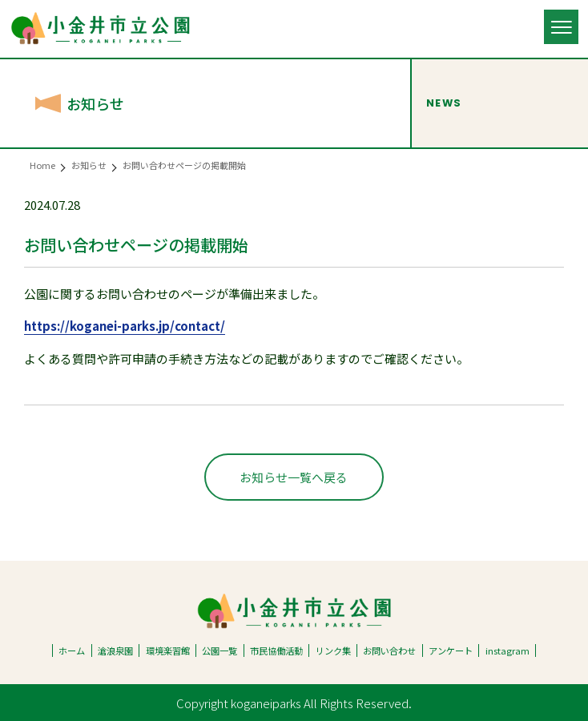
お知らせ (89, 165)
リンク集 (333, 651)
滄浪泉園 (115, 651)
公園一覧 (219, 651)
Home (42, 165)
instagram (507, 651)
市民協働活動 (276, 651)
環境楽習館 (168, 651)
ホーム (72, 651)
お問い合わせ (389, 651)
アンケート (451, 651)
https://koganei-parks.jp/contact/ (125, 326)
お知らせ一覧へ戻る (294, 477)
